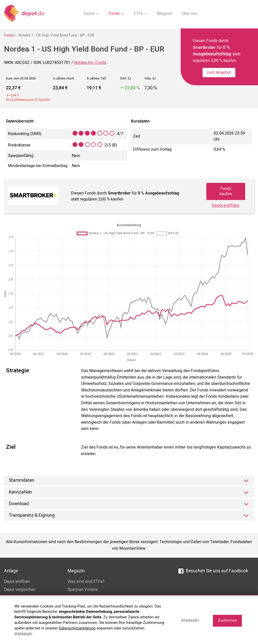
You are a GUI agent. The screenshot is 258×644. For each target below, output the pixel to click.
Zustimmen (227, 620)
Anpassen (190, 620)
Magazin (165, 14)
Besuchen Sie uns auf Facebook (213, 571)
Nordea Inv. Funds (90, 63)
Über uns (190, 14)
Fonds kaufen (226, 191)
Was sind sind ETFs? (86, 582)
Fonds (9, 35)
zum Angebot (219, 72)
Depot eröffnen (226, 206)
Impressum (23, 633)
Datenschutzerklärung (77, 628)
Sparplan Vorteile (83, 590)
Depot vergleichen (20, 590)
